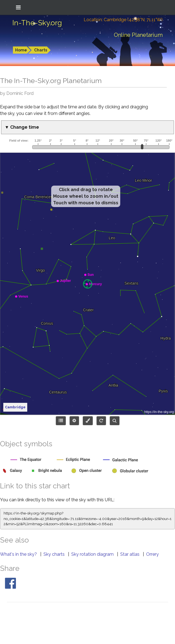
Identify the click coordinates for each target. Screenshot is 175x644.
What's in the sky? (19, 554)
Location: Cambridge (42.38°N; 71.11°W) (123, 20)
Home (21, 50)
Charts (41, 50)
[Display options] (74, 421)
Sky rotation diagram (93, 554)
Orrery (152, 554)
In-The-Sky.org (37, 23)
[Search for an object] (115, 421)
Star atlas (130, 554)
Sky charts (55, 554)
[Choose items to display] (61, 421)
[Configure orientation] (101, 421)
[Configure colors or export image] (88, 421)
